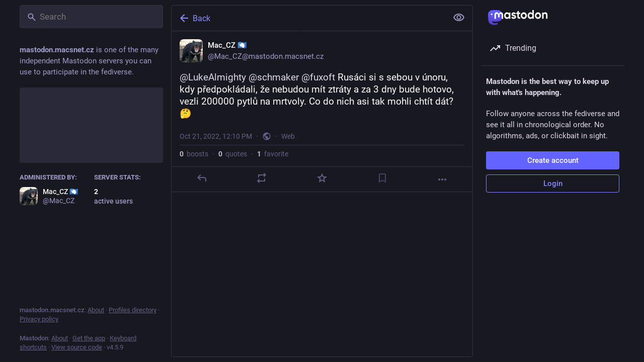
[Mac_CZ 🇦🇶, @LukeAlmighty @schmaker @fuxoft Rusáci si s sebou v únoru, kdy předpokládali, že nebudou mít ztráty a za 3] (322, 112)
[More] (442, 179)
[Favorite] (322, 178)
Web (288, 136)
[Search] (91, 17)
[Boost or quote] (262, 178)
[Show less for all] (459, 18)
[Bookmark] (382, 178)
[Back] (308, 18)
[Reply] (202, 178)
